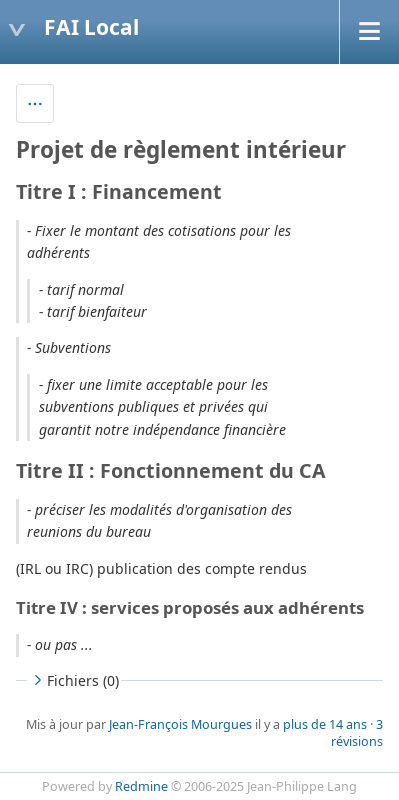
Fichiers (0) (74, 680)
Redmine (141, 786)
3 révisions (357, 733)
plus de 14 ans (325, 724)
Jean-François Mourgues (180, 724)
